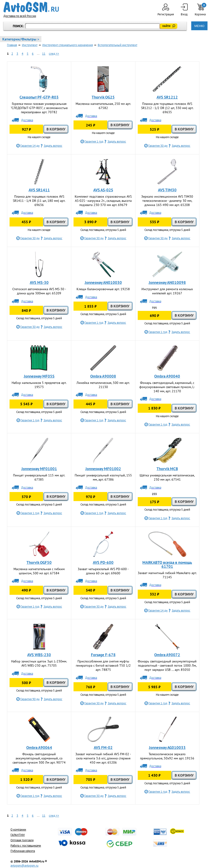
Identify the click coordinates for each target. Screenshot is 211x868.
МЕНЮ (199, 26)
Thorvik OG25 (103, 97)
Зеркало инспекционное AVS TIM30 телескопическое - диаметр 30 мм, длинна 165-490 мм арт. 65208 (167, 201)
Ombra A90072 (167, 655)
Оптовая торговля (22, 840)
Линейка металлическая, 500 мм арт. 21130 (103, 385)
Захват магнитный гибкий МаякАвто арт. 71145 (167, 575)
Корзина (201, 10)
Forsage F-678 (103, 655)
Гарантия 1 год (94, 141)
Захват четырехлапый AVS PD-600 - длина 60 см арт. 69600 (103, 571)
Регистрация (166, 10)
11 (44, 54)
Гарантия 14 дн (30, 146)
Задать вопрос (53, 146)
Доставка (27, 120)
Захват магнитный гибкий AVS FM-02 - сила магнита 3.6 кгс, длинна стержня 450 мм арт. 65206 (103, 758)
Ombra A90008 (103, 376)
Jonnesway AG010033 (167, 748)
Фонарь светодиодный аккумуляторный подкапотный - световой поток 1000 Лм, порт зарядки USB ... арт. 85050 (167, 665)
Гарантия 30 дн (158, 146)
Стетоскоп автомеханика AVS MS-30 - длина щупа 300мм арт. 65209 (39, 291)
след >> (54, 54)
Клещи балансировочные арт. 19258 (103, 289)
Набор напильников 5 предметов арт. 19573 (39, 385)
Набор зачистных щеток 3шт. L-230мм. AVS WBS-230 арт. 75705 (39, 663)
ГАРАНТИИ (18, 835)
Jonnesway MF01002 (103, 469)
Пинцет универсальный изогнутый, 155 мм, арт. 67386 (103, 477)
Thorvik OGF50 (39, 562)
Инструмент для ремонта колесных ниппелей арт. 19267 (167, 291)
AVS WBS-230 (39, 655)
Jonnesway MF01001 (39, 469)
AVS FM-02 (103, 748)
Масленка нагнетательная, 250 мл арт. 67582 (103, 106)
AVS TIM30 (167, 190)
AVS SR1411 (39, 190)
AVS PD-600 (103, 562)
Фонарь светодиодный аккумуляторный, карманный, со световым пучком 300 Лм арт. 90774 (39, 758)
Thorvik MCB (167, 469)
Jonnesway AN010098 (167, 283)
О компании (18, 830)
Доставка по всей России (20, 16)
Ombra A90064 (39, 748)
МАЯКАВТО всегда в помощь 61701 (167, 564)
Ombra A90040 (167, 376)
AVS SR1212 (167, 97)
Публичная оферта (23, 851)
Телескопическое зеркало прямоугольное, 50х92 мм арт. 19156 (167, 756)
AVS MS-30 (39, 283)
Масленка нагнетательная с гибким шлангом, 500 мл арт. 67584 (39, 571)
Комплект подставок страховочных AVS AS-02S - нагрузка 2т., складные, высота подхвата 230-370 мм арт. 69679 (103, 201)
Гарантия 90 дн (30, 699)
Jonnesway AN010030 (103, 283)
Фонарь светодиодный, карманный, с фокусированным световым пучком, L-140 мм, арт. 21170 (167, 387)
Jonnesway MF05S (39, 376)
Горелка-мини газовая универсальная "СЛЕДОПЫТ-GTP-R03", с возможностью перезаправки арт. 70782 (39, 108)
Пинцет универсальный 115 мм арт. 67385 (39, 477)
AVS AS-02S (103, 190)
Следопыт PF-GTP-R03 (39, 97)
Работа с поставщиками (26, 846)
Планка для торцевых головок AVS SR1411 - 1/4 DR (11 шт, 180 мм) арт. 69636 (39, 201)
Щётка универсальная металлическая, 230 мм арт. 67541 (167, 477)
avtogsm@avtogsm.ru (24, 866)
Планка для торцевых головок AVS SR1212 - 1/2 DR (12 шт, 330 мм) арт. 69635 (167, 108)
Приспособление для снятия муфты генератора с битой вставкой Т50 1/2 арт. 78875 (103, 665)
